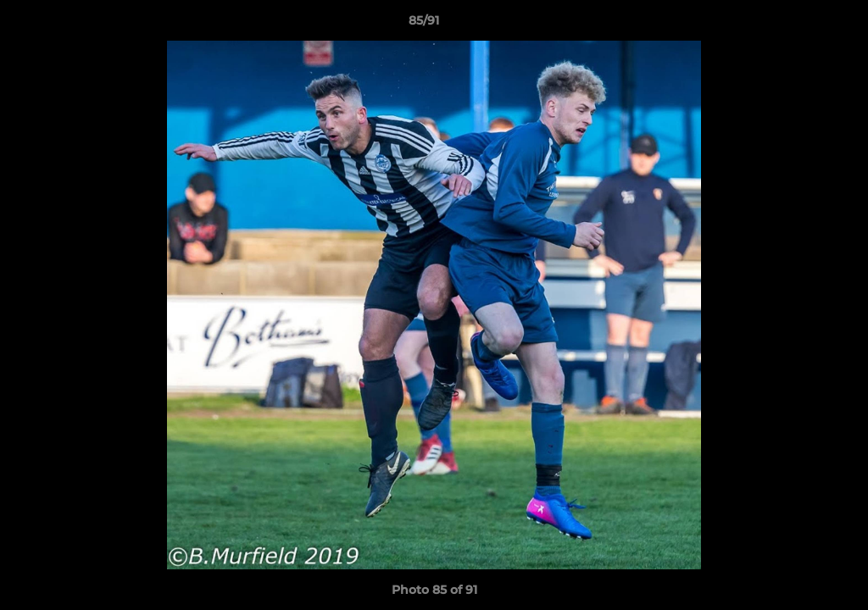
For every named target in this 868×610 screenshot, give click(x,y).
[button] (797, 25)
